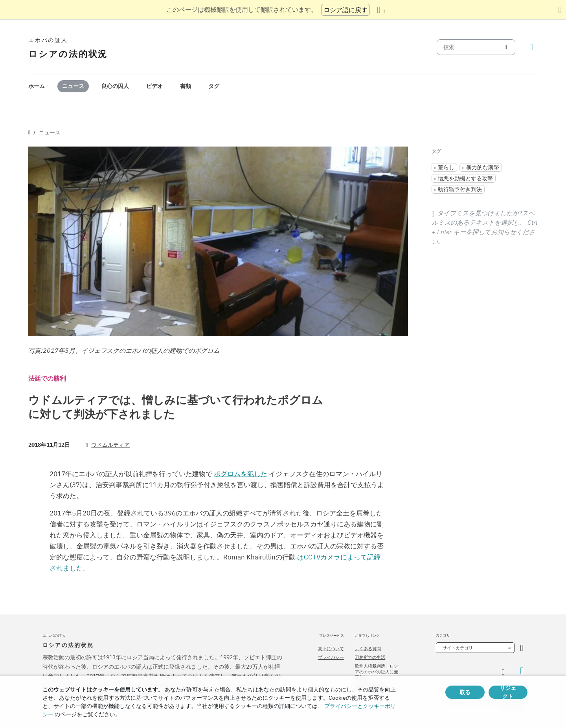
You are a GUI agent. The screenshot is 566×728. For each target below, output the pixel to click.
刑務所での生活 (370, 657)
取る (465, 692)
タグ (214, 86)
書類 (186, 86)
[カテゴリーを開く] (522, 648)
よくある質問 (368, 649)
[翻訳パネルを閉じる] (560, 10)
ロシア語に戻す (345, 10)
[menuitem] (37, 86)
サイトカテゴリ (458, 648)
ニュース (73, 86)
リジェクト (508, 692)
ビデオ (154, 86)
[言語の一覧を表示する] (381, 10)
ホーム (37, 86)
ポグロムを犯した (241, 474)
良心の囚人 (115, 86)
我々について (331, 649)
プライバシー (331, 657)
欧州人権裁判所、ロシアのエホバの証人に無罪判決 (377, 672)
